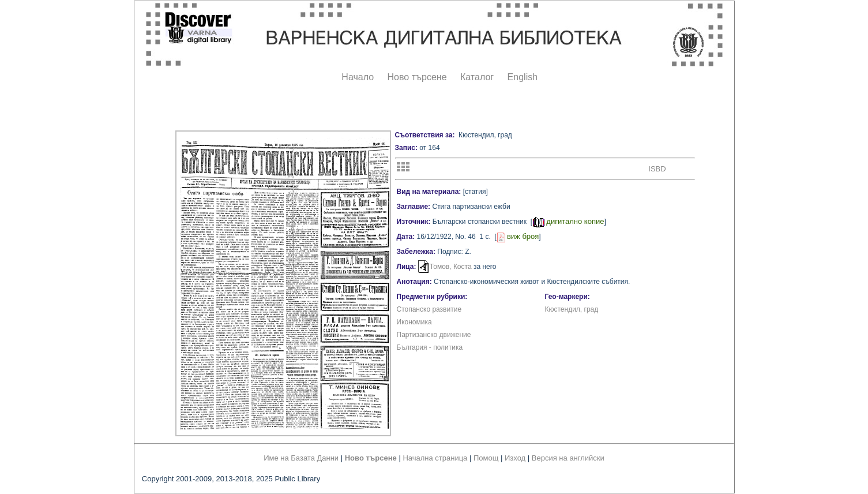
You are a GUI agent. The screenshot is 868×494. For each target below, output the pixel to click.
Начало (358, 77)
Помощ (486, 458)
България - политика (430, 347)
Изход (515, 458)
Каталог (477, 77)
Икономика (414, 322)
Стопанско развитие (429, 309)
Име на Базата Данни (301, 458)
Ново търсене (417, 77)
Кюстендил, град (572, 309)
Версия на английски (568, 458)
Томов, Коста (451, 267)
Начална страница (435, 458)
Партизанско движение (434, 335)
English (523, 77)
